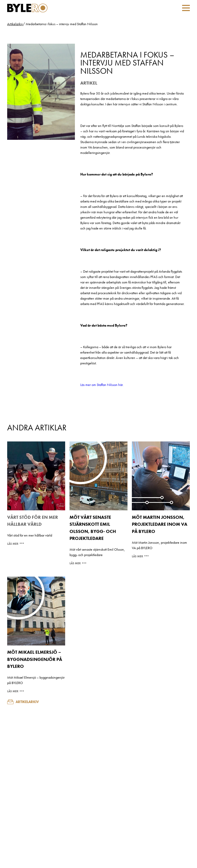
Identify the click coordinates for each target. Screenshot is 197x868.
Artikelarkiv (15, 24)
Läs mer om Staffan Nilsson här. (102, 385)
